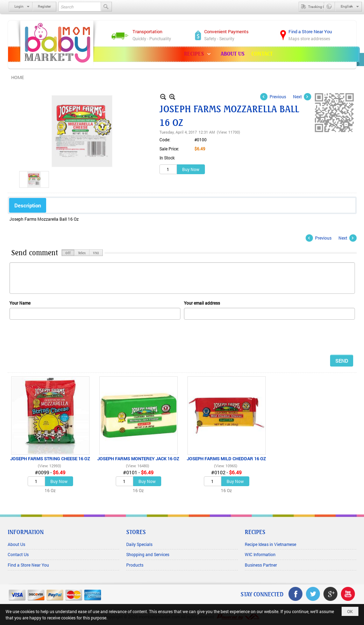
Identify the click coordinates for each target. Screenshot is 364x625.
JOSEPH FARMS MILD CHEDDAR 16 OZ (226, 459)
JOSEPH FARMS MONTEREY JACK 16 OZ (138, 459)
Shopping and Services (148, 554)
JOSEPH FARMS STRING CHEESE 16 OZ (50, 459)
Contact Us (18, 554)
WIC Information (260, 554)
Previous (278, 97)
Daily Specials (139, 544)
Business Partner (261, 565)
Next (297, 97)
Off (68, 253)
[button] (199, 54)
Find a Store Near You (28, 565)
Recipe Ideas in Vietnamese (270, 544)
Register (44, 6)
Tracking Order (315, 7)
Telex (82, 253)
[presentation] (63, 337)
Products (135, 565)
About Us (16, 544)
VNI (96, 253)
